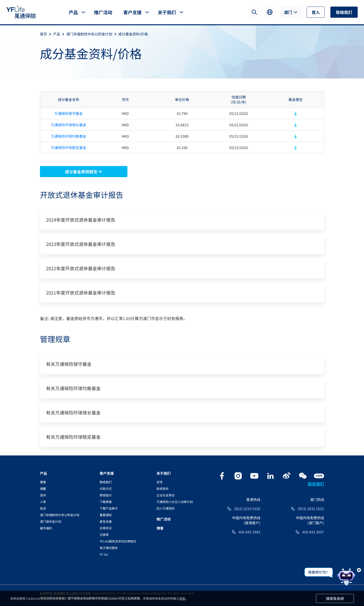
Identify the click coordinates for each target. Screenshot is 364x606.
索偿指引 (106, 495)
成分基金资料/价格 (133, 34)
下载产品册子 (109, 508)
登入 (316, 12)
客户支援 (132, 12)
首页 (47, 34)
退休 (43, 495)
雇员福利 (46, 528)
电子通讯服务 (109, 548)
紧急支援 (106, 521)
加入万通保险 (166, 508)
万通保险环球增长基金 (69, 125)
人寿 (43, 502)
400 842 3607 (313, 532)
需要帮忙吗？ (319, 572)
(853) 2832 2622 (311, 509)
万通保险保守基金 (69, 113)
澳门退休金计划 (51, 521)
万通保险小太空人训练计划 (175, 502)
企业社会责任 (166, 495)
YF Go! (104, 554)
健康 (43, 482)
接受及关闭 (335, 598)
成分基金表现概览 (84, 172)
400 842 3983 (249, 532)
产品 (73, 12)
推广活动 (103, 12)
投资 (43, 508)
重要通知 (106, 515)
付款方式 (106, 488)
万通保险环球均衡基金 (69, 136)
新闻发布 (163, 488)
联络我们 (344, 12)
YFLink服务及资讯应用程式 (118, 541)
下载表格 (106, 502)
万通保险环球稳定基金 (69, 148)
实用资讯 (106, 528)
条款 (182, 598)
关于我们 (167, 12)
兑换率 (104, 535)
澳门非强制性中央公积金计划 (92, 34)
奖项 (160, 482)
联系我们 (316, 484)
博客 (160, 528)
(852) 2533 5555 (247, 509)
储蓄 (43, 488)
